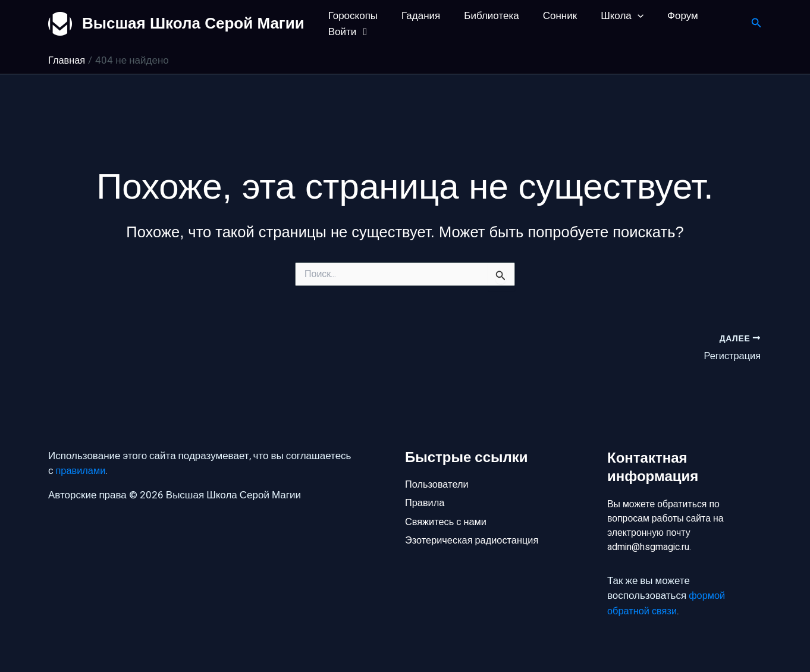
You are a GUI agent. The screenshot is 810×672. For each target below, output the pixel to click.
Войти (348, 32)
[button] (756, 24)
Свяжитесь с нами (447, 519)
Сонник (547, 16)
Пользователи (438, 480)
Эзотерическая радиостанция (474, 540)
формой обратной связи (667, 604)
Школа (606, 16)
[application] (621, 16)
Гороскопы (351, 16)
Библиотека (482, 16)
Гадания (415, 16)
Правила (426, 500)
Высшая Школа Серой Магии (193, 23)
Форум (663, 16)
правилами (82, 467)
